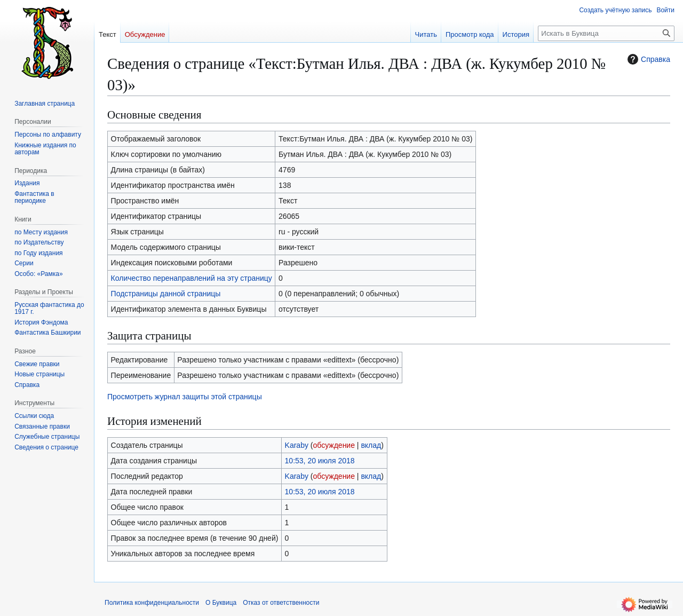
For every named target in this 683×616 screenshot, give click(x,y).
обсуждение (334, 445)
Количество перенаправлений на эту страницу (192, 278)
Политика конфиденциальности (152, 603)
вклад (371, 445)
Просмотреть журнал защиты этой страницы (185, 397)
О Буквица (221, 603)
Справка (648, 59)
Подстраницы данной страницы (166, 294)
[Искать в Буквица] (606, 33)
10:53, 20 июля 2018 (320, 461)
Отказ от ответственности (281, 603)
